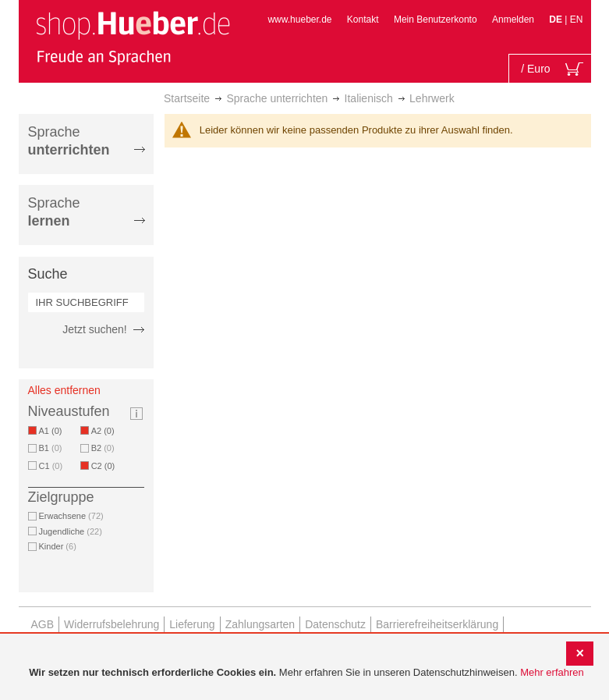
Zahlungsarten (260, 624)
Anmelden (513, 20)
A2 (106, 431)
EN (577, 20)
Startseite (187, 98)
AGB (43, 624)
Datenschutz (335, 624)
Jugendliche (71, 531)
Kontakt (363, 20)
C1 (51, 466)
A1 (53, 431)
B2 (103, 448)
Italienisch (369, 98)
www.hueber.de (299, 20)
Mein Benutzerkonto (436, 20)
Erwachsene (71, 516)
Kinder (58, 546)
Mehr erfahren (552, 672)
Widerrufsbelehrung (112, 624)
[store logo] (133, 37)
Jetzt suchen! (95, 329)
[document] (306, 673)
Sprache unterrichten (277, 98)
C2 (106, 466)
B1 (51, 448)
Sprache (69, 141)
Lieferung (192, 624)
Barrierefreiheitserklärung (437, 624)
